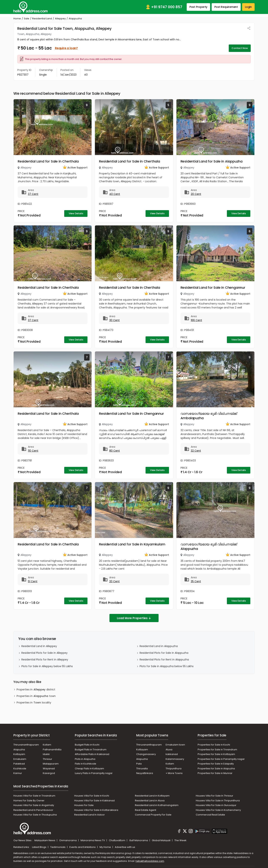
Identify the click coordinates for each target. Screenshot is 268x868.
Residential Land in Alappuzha (159, 646)
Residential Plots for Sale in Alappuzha (164, 653)
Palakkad (19, 764)
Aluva (169, 750)
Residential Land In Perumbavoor (33, 810)
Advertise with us (125, 847)
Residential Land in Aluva (150, 801)
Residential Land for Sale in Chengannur (213, 288)
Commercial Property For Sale (153, 815)
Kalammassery (175, 759)
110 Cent (33, 451)
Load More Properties (134, 618)
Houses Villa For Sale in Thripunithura (218, 801)
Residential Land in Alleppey (39, 646)
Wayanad (49, 769)
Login (248, 7)
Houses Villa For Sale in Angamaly (34, 805)
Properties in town (36, 696)
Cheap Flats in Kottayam (89, 769)
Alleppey (60, 19)
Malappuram (51, 764)
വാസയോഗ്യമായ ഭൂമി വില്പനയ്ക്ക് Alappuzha (209, 546)
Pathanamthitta (52, 750)
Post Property (198, 7)
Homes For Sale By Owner (29, 801)
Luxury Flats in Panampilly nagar (94, 773)
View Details (76, 213)
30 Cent (114, 320)
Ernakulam (20, 759)
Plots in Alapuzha (85, 759)
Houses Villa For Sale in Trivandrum (34, 796)
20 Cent (196, 194)
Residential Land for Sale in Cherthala (48, 161)
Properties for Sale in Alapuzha (216, 769)
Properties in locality (34, 703)
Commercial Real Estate (210, 815)
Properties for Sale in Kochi (214, 745)
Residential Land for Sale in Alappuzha (212, 161)
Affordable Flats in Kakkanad (92, 754)
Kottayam (19, 754)
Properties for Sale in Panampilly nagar (221, 759)
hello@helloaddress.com (150, 861)
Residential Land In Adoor (90, 815)
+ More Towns (174, 773)
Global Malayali (161, 840)
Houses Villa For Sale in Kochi (92, 796)
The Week (180, 840)
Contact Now (240, 48)
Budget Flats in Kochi (87, 745)
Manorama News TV (93, 840)
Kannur (18, 773)
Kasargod (49, 773)
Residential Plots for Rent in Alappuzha (164, 660)
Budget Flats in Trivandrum (91, 750)
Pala (139, 764)
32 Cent (196, 451)
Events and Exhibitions (83, 847)
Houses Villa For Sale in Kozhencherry (218, 810)
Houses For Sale (84, 805)
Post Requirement (226, 7)
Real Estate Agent (146, 810)
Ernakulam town (175, 745)
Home (17, 19)
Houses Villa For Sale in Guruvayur (216, 805)
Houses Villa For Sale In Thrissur (214, 796)
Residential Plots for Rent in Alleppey (45, 660)
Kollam (47, 745)
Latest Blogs (39, 847)
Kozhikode (20, 769)
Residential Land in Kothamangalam (157, 805)
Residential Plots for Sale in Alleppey (44, 653)
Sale (27, 19)
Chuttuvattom (117, 840)
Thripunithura (174, 769)
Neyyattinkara (145, 773)
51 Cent (33, 581)
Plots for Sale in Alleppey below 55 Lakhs (47, 666)
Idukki (46, 754)
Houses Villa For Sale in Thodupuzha (35, 815)
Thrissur (47, 759)
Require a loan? (66, 48)
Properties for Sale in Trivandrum (217, 750)
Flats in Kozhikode (86, 764)
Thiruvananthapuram (26, 745)
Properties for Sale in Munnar (215, 773)
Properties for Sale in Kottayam (216, 754)
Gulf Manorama (139, 840)
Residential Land (42, 19)
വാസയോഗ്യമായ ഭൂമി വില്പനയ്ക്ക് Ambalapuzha (209, 416)
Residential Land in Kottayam (152, 796)
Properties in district (36, 690)
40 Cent (115, 194)
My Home (106, 847)
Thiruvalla (142, 769)
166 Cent (196, 320)
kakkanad (172, 754)
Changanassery (146, 754)
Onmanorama (68, 840)
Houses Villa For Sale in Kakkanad (94, 801)
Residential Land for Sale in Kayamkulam (132, 544)
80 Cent (115, 451)
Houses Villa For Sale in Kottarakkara (96, 810)
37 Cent (33, 194)
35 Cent (196, 581)
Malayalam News (45, 840)
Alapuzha (19, 750)
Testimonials (58, 847)
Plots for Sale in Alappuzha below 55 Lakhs (167, 666)
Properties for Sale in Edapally (216, 764)
